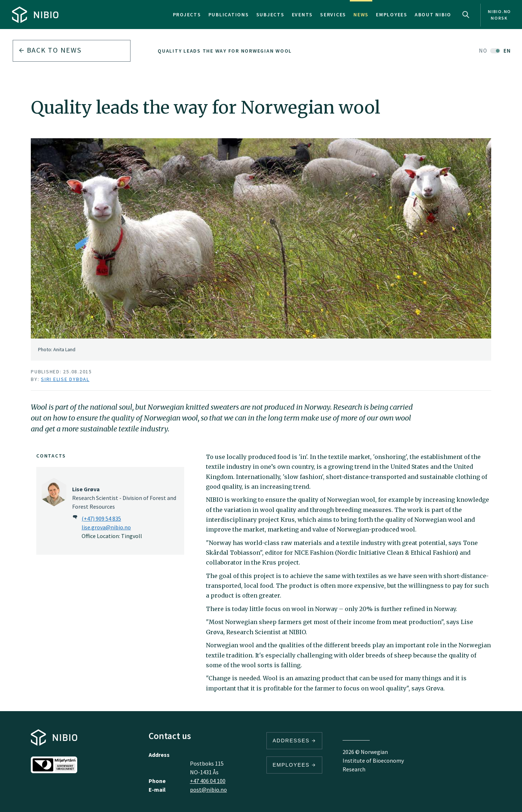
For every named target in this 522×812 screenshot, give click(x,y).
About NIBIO (433, 15)
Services (333, 15)
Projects (187, 15)
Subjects (270, 15)
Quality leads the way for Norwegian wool (225, 51)
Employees (392, 15)
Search (466, 15)
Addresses (294, 741)
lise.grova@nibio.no (106, 527)
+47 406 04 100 (208, 781)
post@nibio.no (208, 790)
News (361, 15)
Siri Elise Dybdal (65, 379)
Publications (229, 15)
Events (303, 15)
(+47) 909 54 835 (101, 518)
